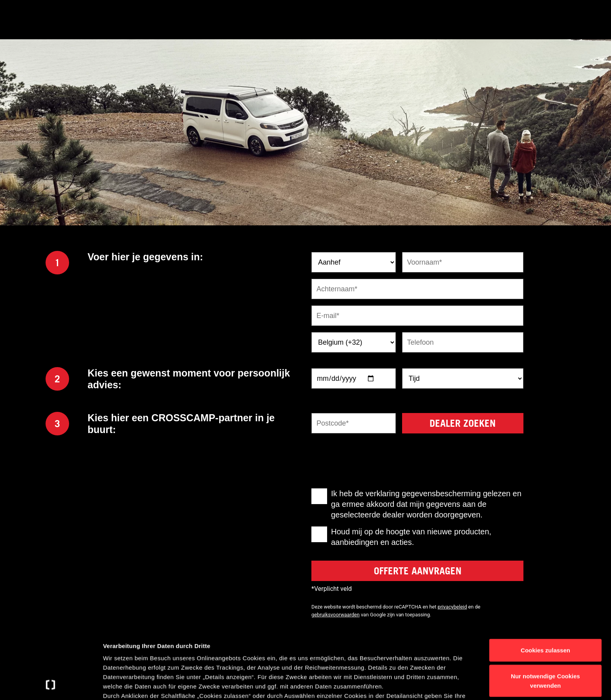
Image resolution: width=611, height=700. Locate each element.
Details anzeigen (421, 684)
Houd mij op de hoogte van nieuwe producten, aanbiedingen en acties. (411, 537)
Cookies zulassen (545, 586)
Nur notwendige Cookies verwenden (545, 617)
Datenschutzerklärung (166, 660)
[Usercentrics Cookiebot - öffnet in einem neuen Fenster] (51, 685)
